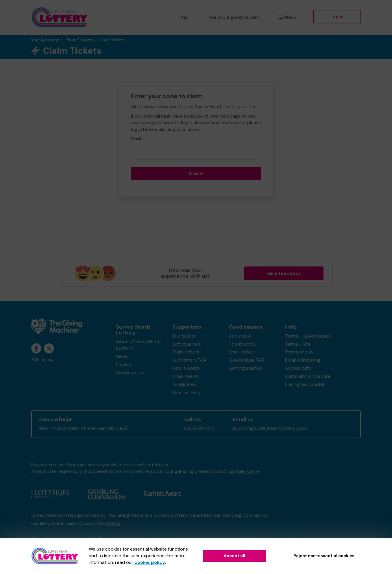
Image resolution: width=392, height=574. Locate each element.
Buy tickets (184, 336)
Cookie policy (130, 372)
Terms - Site (298, 344)
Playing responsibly (305, 384)
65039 (113, 523)
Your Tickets (79, 40)
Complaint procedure (308, 376)
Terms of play (299, 352)
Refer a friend (186, 392)
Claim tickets (186, 352)
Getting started (245, 368)
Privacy (124, 364)
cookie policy (150, 562)
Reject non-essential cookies (324, 556)
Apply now (240, 336)
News (122, 356)
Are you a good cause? (234, 17)
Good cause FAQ (246, 360)
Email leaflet (241, 352)
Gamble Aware (244, 471)
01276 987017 (199, 428)
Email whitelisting (303, 360)
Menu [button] (288, 17)
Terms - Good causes (308, 336)
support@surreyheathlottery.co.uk (270, 428)
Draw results (186, 376)
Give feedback (284, 273)
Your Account (45, 40)
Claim (196, 173)
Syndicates (184, 384)
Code (137, 139)
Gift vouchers (187, 344)
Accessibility (298, 368)
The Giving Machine (128, 515)
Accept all (234, 556)
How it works (186, 368)
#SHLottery (42, 360)
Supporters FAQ (189, 360)
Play (184, 17)
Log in (337, 17)
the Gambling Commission (241, 515)
